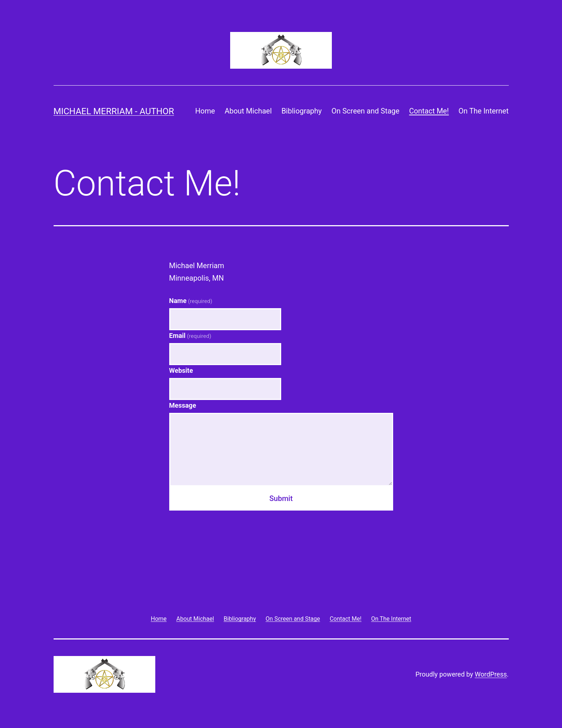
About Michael (248, 111)
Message (183, 405)
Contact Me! (429, 111)
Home (205, 111)
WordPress (491, 674)
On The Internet (484, 111)
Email (190, 336)
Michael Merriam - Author (114, 111)
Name (191, 301)
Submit (281, 498)
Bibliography (302, 111)
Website (181, 370)
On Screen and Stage (365, 111)
